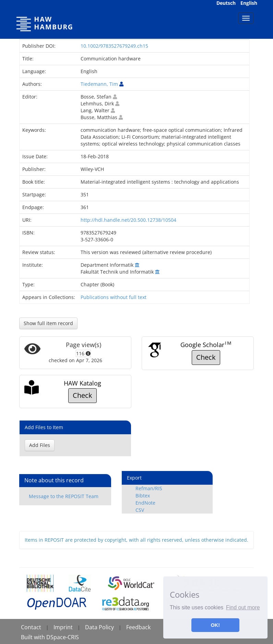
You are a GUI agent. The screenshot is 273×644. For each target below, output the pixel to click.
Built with (34, 637)
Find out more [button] (243, 607)
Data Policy (99, 627)
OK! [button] (215, 625)
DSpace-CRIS (63, 637)
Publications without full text (114, 297)
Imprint (63, 627)
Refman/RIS (149, 488)
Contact (31, 627)
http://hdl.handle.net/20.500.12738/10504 (128, 220)
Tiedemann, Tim (99, 84)
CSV (140, 510)
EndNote (145, 503)
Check (206, 357)
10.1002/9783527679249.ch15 (114, 46)
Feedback (138, 627)
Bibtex (143, 496)
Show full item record (48, 323)
